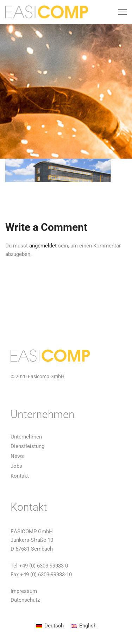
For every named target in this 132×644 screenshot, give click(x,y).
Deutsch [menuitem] (54, 626)
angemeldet (43, 246)
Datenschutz (25, 600)
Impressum (24, 591)
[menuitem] (50, 626)
